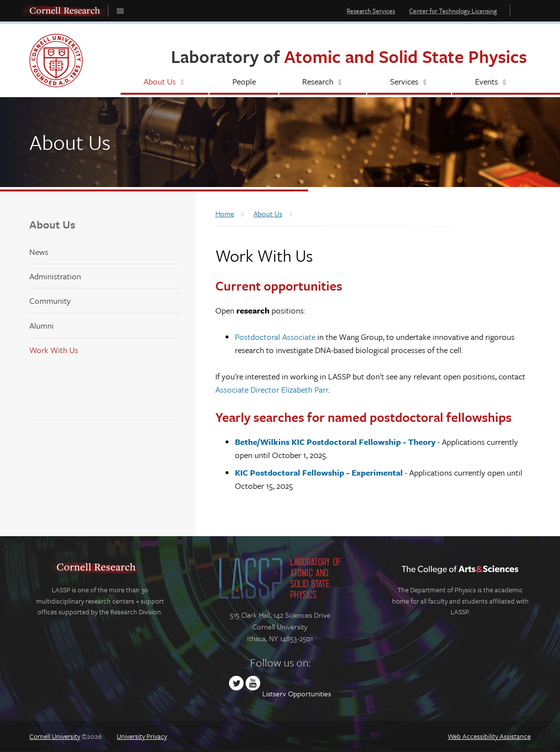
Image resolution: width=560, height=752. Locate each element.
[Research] (323, 83)
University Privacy (142, 736)
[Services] (409, 83)
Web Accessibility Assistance (489, 736)
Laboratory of (349, 56)
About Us (52, 224)
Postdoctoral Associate (275, 337)
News (39, 252)
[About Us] (165, 83)
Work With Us (54, 350)
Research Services (371, 11)
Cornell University (55, 736)
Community (50, 301)
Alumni (41, 325)
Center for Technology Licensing (453, 11)
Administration (55, 276)
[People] (244, 83)
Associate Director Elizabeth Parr (272, 389)
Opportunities (310, 693)
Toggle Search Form (523, 10)
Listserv (274, 693)
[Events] (491, 83)
